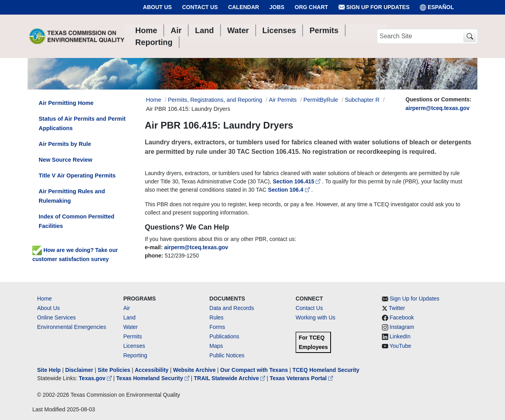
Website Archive (195, 370)
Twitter (397, 308)
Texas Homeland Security (154, 378)
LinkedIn (400, 336)
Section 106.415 (298, 181)
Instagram (402, 327)
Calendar (244, 7)
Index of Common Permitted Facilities (77, 221)
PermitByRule (321, 100)
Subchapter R (362, 100)
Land (129, 317)
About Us (157, 7)
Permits (132, 336)
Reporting (135, 355)
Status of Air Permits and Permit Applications (82, 123)
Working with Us (315, 317)
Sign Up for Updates (374, 7)
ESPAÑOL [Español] (437, 7)
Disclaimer (79, 370)
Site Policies (114, 370)
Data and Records (232, 308)
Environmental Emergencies (72, 327)
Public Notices (227, 355)
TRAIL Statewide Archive (230, 378)
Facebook (402, 317)
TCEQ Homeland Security (326, 370)
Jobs (277, 7)
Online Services (56, 317)
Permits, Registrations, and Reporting (215, 100)
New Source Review (65, 160)
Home (44, 299)
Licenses (134, 346)
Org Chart (311, 7)
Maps (216, 346)
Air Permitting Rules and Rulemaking (72, 196)
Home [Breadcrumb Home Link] (153, 100)
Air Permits (283, 100)
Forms (217, 327)
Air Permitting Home (66, 103)
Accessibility (152, 370)
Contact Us (200, 7)
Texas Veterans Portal (301, 378)
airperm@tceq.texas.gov (438, 108)
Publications (224, 336)
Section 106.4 (289, 190)
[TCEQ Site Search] (470, 36)
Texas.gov (96, 378)
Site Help (49, 370)
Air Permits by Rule (65, 144)
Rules (217, 317)
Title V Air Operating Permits (77, 175)
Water (130, 327)
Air (126, 308)
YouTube (400, 346)
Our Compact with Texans (254, 370)
